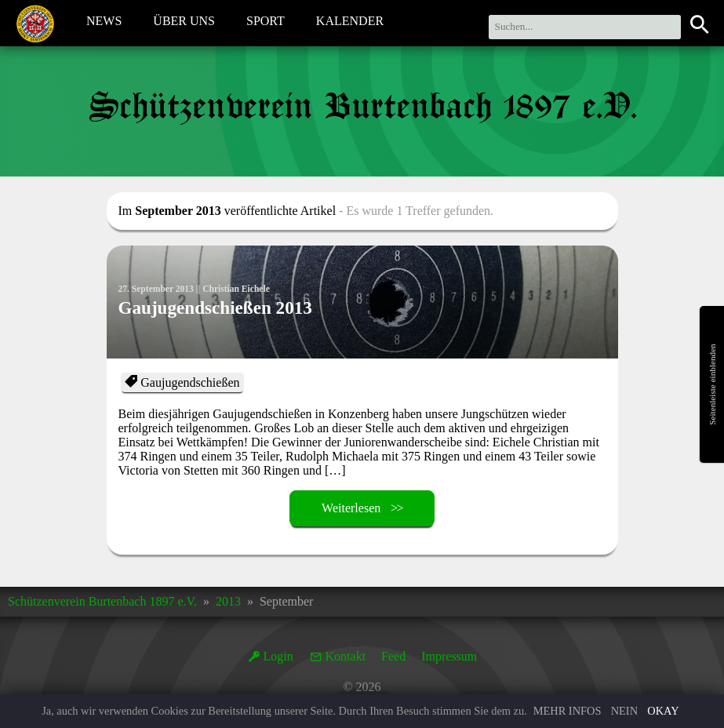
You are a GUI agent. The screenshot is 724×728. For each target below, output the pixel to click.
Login (278, 656)
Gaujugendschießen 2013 (219, 312)
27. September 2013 (158, 289)
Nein (624, 711)
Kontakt (346, 656)
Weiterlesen (351, 508)
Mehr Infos (568, 711)
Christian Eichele (240, 289)
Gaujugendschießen (190, 382)
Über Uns (184, 22)
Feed (393, 656)
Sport (266, 22)
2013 (228, 601)
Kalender (350, 22)
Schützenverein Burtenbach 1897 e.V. (102, 601)
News (104, 22)
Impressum (449, 656)
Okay (663, 711)
